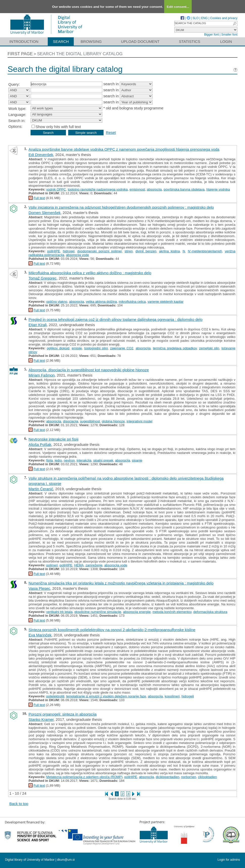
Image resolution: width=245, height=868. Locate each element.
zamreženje (94, 565)
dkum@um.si (66, 860)
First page (20, 54)
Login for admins (229, 860)
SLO (195, 18)
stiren (129, 251)
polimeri (52, 565)
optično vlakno (57, 302)
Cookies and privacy (224, 18)
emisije (77, 348)
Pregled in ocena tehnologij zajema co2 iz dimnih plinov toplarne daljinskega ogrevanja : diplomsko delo (116, 319)
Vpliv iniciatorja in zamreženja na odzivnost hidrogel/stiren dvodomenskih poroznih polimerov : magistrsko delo (121, 207)
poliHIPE (54, 251)
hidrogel (69, 251)
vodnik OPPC (56, 189)
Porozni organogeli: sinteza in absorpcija (63, 714)
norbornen (189, 777)
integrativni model (139, 421)
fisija (50, 460)
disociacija (71, 421)
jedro (58, 460)
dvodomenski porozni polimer (100, 251)
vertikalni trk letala (59, 612)
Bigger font (211, 35)
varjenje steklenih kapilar (165, 302)
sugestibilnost (90, 421)
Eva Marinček (40, 635)
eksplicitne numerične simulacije (98, 612)
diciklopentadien (168, 777)
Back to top (19, 804)
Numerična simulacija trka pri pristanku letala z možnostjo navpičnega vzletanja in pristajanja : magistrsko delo (121, 583)
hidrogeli (188, 696)
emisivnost (137, 189)
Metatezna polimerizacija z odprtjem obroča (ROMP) (84, 777)
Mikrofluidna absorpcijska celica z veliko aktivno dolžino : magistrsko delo (90, 273)
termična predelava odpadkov (175, 348)
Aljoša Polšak (40, 444)
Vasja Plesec (39, 588)
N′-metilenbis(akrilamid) (205, 251)
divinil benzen (146, 251)
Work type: (17, 108)
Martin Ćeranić (41, 489)
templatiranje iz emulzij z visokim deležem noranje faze (106, 696)
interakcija (84, 460)
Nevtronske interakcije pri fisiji (54, 439)
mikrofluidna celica (132, 302)
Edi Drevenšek (41, 155)
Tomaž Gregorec (43, 278)
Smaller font (229, 35)
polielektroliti (55, 696)
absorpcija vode (77, 255)
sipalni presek (103, 460)
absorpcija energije (137, 612)
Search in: (17, 121)
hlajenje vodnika (218, 189)
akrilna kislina (169, 251)
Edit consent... (178, 7)
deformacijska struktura (210, 612)
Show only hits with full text (58, 127)
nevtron (69, 460)
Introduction (24, 41)
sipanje (137, 460)
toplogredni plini (96, 348)
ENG (204, 18)
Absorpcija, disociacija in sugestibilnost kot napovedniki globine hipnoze (89, 370)
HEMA (79, 565)
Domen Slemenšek (45, 213)
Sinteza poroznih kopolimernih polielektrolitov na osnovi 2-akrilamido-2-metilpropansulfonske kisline (112, 630)
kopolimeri (172, 696)
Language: (17, 115)
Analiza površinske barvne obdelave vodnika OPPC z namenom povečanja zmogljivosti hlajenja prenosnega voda (124, 149)
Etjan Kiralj (38, 325)
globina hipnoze (113, 421)
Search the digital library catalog (80, 54)
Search (61, 41)
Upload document (140, 41)
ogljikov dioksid (58, 348)
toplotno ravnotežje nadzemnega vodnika (98, 189)
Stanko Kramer (41, 719)
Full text (39, 198)
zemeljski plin (209, 348)
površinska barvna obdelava (184, 189)
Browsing (91, 41)
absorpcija (154, 189)
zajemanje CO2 (122, 348)
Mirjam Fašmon (42, 375)
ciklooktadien (207, 777)
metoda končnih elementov (172, 612)
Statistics (189, 41)
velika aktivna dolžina (101, 302)
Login (226, 41)
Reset (111, 132)
